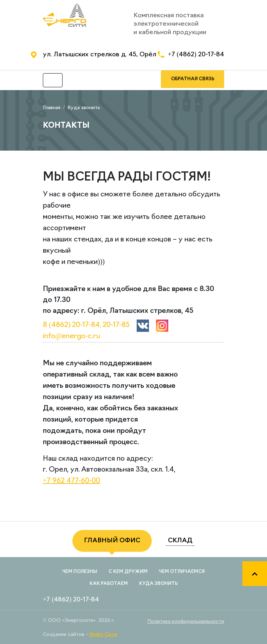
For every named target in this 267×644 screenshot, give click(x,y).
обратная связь (193, 79)
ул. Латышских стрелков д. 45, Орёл (100, 55)
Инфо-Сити (103, 635)
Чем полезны (80, 572)
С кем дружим (128, 572)
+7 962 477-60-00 (71, 481)
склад (180, 541)
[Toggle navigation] (53, 80)
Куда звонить (158, 584)
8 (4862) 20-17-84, (72, 325)
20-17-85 (116, 325)
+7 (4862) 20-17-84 (196, 55)
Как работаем (109, 584)
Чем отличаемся (182, 572)
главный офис (112, 541)
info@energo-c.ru (71, 336)
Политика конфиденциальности (186, 622)
